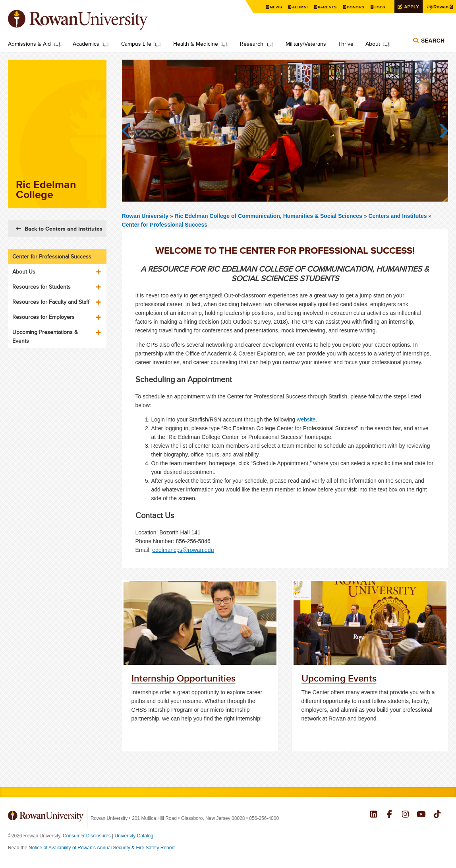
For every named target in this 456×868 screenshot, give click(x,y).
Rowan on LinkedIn (374, 815)
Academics (86, 44)
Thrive (346, 44)
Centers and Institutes (397, 216)
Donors (354, 7)
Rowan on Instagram (405, 815)
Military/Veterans (306, 44)
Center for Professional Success (165, 225)
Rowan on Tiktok (437, 815)
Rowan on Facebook (389, 815)
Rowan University (89, 20)
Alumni (298, 7)
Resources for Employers (43, 317)
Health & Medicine (196, 44)
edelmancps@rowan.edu (183, 550)
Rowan (437, 6)
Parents (326, 7)
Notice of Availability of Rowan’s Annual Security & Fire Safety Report (102, 848)
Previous (130, 131)
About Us (24, 272)
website (306, 419)
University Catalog (134, 836)
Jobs (379, 7)
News (274, 7)
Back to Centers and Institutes (64, 229)
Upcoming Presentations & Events (45, 336)
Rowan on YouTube (421, 815)
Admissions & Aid (29, 44)
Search (433, 41)
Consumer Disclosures (87, 836)
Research (252, 44)
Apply (410, 7)
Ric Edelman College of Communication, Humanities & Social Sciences (269, 216)
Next (440, 131)
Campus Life (136, 44)
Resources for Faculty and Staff (51, 302)
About (373, 44)
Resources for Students (42, 287)
